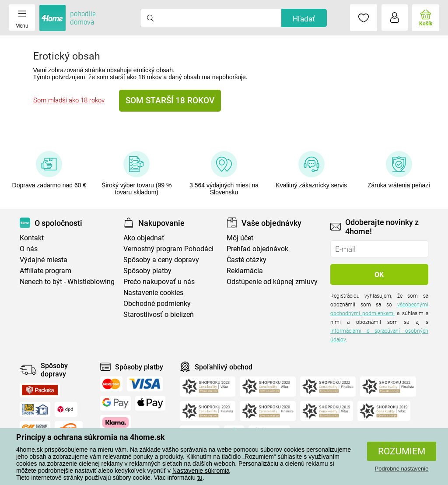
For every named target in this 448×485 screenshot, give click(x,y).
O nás (29, 249)
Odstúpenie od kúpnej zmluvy (272, 282)
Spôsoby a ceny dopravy (161, 260)
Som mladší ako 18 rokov (69, 100)
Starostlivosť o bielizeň (159, 315)
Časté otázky (247, 260)
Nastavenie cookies (153, 293)
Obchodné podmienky (157, 304)
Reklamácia (245, 271)
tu (200, 478)
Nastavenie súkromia (201, 471)
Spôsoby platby (147, 271)
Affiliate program (45, 271)
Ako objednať (144, 238)
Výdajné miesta (44, 260)
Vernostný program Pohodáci (168, 249)
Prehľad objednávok (257, 249)
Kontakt (32, 238)
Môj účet (240, 238)
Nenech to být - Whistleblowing (67, 282)
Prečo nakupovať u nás (159, 282)
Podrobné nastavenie (402, 469)
